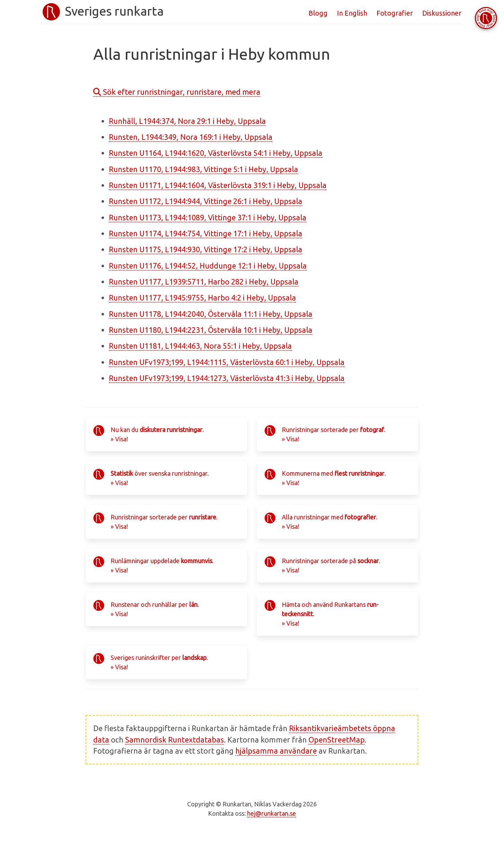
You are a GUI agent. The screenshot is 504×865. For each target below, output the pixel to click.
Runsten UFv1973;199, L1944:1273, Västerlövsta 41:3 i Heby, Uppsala (227, 378)
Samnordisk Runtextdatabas (175, 740)
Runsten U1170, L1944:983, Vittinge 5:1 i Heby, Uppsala (203, 169)
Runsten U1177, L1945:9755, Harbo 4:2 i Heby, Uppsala (202, 298)
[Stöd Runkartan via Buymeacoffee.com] (486, 18)
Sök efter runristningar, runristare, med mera (177, 92)
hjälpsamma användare (276, 751)
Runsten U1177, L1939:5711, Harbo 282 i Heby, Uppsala (204, 282)
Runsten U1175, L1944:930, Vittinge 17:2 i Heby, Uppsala (206, 249)
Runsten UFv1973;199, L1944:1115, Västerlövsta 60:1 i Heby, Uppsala (227, 362)
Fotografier (395, 13)
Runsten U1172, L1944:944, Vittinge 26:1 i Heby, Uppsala (206, 201)
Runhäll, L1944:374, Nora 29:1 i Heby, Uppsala (187, 121)
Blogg (318, 13)
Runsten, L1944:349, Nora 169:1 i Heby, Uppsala (191, 137)
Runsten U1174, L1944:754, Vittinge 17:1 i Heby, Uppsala (206, 234)
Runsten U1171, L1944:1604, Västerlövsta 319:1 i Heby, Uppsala (218, 185)
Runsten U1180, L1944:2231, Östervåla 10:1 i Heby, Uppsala (211, 330)
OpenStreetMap (337, 740)
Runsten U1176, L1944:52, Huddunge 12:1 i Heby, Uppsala (208, 266)
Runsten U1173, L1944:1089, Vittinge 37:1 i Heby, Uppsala (208, 218)
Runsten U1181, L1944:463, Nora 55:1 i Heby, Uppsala (200, 346)
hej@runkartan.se (272, 813)
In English (352, 13)
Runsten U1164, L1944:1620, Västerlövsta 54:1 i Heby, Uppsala (216, 153)
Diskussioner (442, 13)
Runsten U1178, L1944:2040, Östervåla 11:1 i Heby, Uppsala (211, 314)
